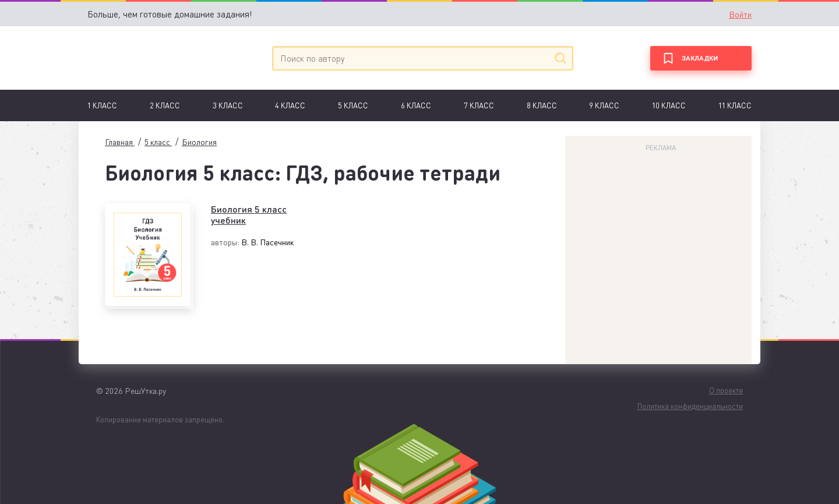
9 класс (604, 105)
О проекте (726, 390)
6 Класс (416, 105)
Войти (740, 14)
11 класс (735, 105)
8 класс (542, 105)
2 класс (165, 105)
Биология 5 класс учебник (249, 214)
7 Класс (479, 105)
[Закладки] (701, 58)
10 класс (669, 105)
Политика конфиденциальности (690, 406)
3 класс (228, 105)
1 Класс (102, 105)
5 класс (353, 105)
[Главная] (141, 58)
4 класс (290, 105)
